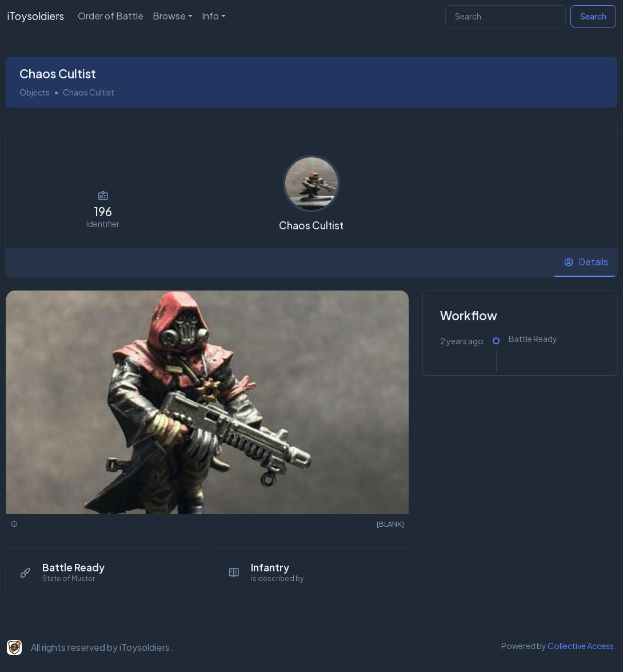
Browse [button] (169, 16)
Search (593, 16)
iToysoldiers (35, 16)
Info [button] (210, 16)
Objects (35, 92)
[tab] (586, 263)
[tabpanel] (311, 451)
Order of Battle (111, 16)
